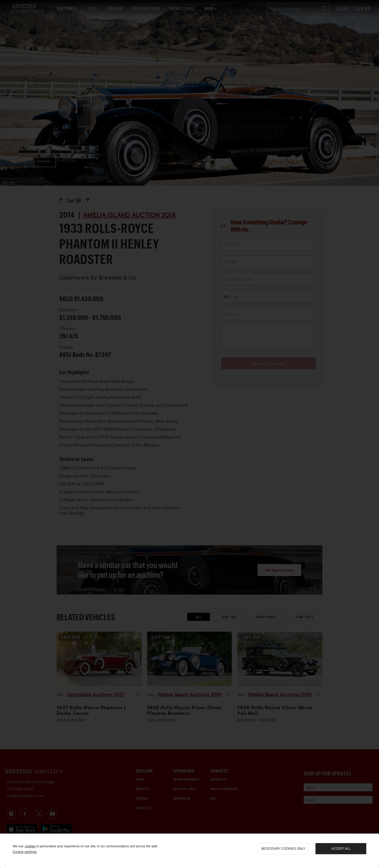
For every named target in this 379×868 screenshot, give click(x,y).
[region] (189, 851)
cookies (30, 846)
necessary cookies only (283, 849)
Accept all (341, 849)
